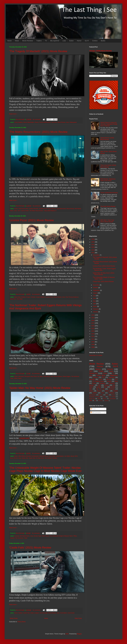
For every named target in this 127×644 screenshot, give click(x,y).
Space (91, 391)
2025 (93, 242)
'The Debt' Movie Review (108, 206)
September (97, 290)
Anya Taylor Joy (35, 376)
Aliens (91, 387)
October (96, 288)
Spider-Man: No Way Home (37, 458)
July (94, 296)
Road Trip (92, 399)
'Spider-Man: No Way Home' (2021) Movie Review (40, 388)
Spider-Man (25, 458)
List (91, 375)
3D (95, 401)
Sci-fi (19, 211)
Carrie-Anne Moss (23, 209)
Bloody (101, 395)
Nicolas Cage (37, 536)
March (95, 306)
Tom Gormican (19, 538)
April (95, 304)
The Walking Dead (98, 381)
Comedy (33, 297)
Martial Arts (93, 373)
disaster (115, 391)
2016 (93, 326)
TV (46, 41)
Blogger (79, 634)
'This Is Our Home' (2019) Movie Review (108, 166)
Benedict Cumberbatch (33, 456)
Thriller (101, 371)
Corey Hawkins (19, 122)
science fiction (25, 211)
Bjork (41, 376)
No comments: (37, 119)
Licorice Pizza (49, 297)
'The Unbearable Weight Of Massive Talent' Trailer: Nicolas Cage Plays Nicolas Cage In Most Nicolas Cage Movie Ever (45, 469)
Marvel (72, 456)
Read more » (13, 114)
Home (9, 41)
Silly (91, 389)
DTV (116, 379)
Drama (37, 122)
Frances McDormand (45, 122)
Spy (114, 385)
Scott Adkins (64, 613)
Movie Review (61, 122)
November (96, 285)
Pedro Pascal (45, 536)
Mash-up (100, 401)
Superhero (112, 377)
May (95, 301)
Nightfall (106, 401)
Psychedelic (112, 399)
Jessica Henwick (34, 209)
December (96, 255)
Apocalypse (92, 395)
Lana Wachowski (61, 209)
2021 (93, 253)
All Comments (96, 413)
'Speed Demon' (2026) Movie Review (107, 139)
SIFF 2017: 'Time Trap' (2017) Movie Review (107, 221)
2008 (93, 347)
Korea (101, 379)
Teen (99, 385)
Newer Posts (14, 618)
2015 (93, 328)
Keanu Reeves (52, 209)
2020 (93, 315)
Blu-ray (109, 379)
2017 (93, 323)
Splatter (99, 387)
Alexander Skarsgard (24, 376)
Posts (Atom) (21, 622)
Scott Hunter (71, 613)
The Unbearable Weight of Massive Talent (61, 536)
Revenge (92, 379)
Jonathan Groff (43, 209)
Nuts (106, 387)
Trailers (39, 41)
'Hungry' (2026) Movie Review (100, 51)
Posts (93, 409)
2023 (93, 247)
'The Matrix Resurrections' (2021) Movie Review (38, 132)
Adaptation (114, 375)
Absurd (107, 391)
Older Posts (78, 618)
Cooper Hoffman (40, 297)
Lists (64, 41)
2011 (93, 339)
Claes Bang (47, 376)
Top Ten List (100, 389)
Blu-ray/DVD (55, 41)
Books (103, 41)
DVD (103, 377)
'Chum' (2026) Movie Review (109, 193)
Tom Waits (20, 299)
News (17, 41)
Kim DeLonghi (44, 613)
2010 (93, 342)
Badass (20, 613)
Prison (113, 395)
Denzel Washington (29, 122)
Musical (99, 391)
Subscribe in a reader (96, 355)
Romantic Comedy (94, 397)
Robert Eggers (67, 376)
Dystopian (102, 383)
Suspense (111, 393)
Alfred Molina (22, 456)
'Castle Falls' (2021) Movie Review (30, 548)
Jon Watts (67, 456)
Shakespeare (73, 122)
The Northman (75, 376)
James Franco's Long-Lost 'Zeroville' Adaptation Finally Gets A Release (109, 124)
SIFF (91, 371)
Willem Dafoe (18, 378)
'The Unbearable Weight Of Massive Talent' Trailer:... (104, 278)
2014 (93, 331)
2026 (93, 239)
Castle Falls (26, 613)
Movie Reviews (28, 41)
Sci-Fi (87, 41)
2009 (93, 344)
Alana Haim (18, 297)
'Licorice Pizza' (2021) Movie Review (31, 220)
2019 (93, 318)
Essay (105, 399)
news (67, 122)
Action (71, 41)
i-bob (67, 634)
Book (116, 381)
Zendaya (55, 458)
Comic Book (52, 456)
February (96, 309)
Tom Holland (48, 458)
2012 (93, 336)
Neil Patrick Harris (24, 536)
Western (92, 385)
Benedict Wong (44, 456)
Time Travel (112, 397)
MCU (76, 456)
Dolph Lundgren (35, 613)
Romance (111, 389)
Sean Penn (13, 299)
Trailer (12, 378)
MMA (91, 401)
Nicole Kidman (58, 376)
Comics (95, 41)
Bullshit (95, 393)
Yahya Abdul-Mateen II (50, 211)
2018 (93, 320)
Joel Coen (54, 122)
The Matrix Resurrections (36, 211)
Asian (111, 371)
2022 (93, 250)
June (95, 298)
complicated (24, 438)
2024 (93, 245)
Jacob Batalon (60, 456)
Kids (107, 395)
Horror (79, 41)
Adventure (112, 383)
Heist (99, 399)
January (96, 312)
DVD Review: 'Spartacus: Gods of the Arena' (108, 180)
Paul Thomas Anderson (72, 297)
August (95, 293)
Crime (105, 373)
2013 (93, 334)
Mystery (113, 387)
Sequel (109, 381)
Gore (103, 393)
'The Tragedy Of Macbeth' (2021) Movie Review (38, 51)
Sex (104, 397)
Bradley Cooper (26, 297)
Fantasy (107, 385)
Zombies (96, 377)
